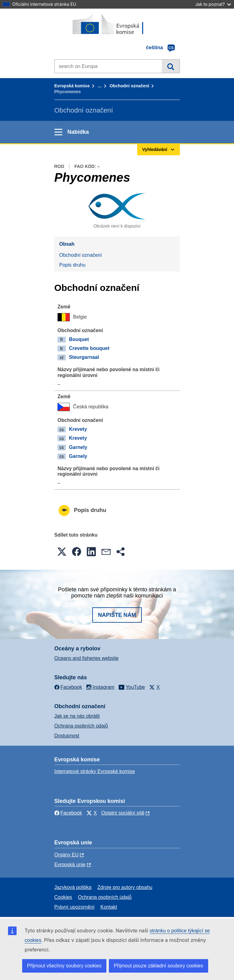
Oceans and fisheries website (87, 658)
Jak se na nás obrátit (77, 716)
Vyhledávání (171, 66)
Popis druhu (72, 265)
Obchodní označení (129, 86)
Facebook (68, 813)
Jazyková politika (73, 887)
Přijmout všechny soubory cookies (64, 966)
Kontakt (109, 907)
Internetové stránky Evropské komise (95, 771)
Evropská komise (72, 86)
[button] (62, 552)
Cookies (63, 897)
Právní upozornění (75, 907)
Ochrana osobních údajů (81, 726)
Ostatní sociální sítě (123, 813)
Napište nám (117, 615)
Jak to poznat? (213, 4)
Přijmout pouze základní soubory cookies (159, 966)
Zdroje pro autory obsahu (125, 887)
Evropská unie (70, 865)
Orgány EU (67, 855)
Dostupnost (67, 736)
